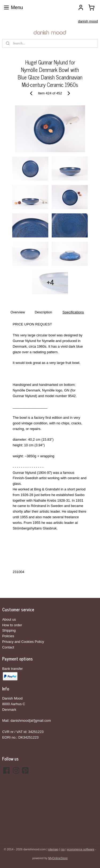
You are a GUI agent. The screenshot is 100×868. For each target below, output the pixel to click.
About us (9, 619)
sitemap (53, 849)
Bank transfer (12, 669)
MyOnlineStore (58, 858)
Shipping (9, 630)
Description (43, 312)
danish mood (88, 21)
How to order (12, 625)
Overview (18, 312)
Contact (8, 647)
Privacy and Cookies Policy (23, 642)
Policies (8, 636)
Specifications (73, 312)
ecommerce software (81, 849)
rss (63, 849)
